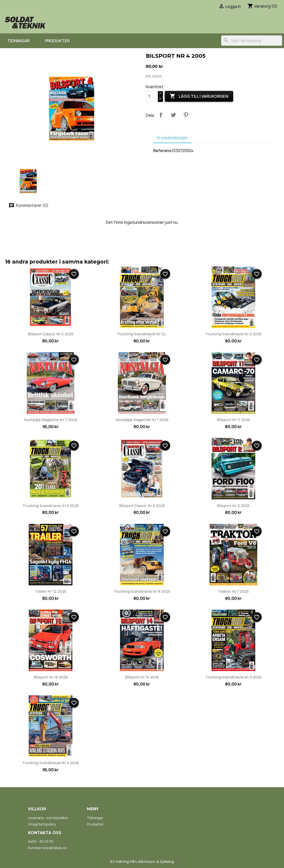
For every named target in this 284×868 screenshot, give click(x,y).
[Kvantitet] (152, 97)
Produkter (57, 41)
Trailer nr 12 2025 (51, 591)
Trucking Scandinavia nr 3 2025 (233, 677)
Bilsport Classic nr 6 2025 (142, 506)
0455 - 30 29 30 (41, 841)
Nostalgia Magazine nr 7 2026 (51, 420)
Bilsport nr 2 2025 (233, 506)
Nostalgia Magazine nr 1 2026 (142, 420)
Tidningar (18, 41)
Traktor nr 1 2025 (233, 591)
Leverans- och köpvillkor (48, 818)
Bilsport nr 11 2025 (233, 420)
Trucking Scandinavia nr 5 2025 (51, 506)
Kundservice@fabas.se (47, 848)
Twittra (173, 115)
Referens (162, 151)
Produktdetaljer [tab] (172, 138)
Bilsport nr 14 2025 (142, 677)
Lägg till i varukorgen (199, 96)
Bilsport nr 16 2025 (51, 677)
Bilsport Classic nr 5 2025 (51, 334)
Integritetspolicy (42, 824)
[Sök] (252, 41)
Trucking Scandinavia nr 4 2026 (51, 763)
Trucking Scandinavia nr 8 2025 (142, 591)
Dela (161, 115)
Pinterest (186, 115)
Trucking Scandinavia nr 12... (142, 334)
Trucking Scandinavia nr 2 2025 (233, 334)
